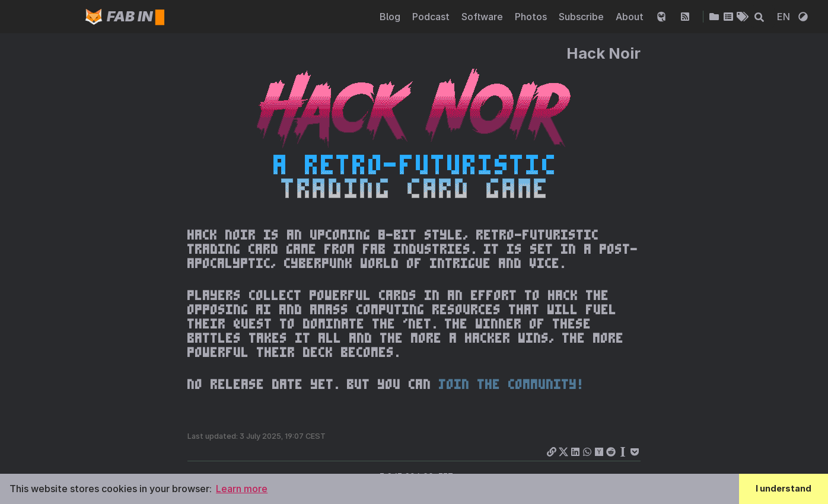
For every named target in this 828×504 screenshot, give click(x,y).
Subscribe (582, 17)
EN (785, 17)
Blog (391, 17)
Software (483, 17)
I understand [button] (784, 488)
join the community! (511, 384)
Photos (532, 17)
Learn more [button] (242, 489)
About (631, 17)
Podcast (432, 17)
